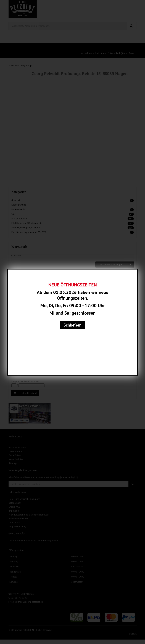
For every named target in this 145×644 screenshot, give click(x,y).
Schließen (72, 325)
